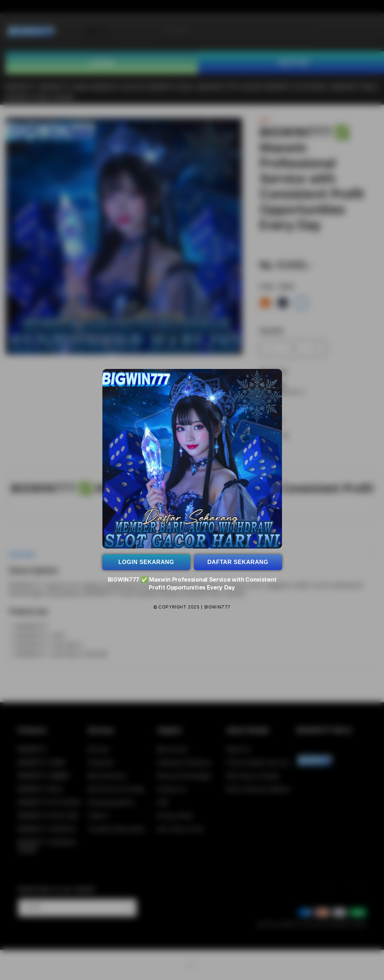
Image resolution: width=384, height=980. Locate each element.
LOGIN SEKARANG (146, 562)
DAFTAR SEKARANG (238, 562)
